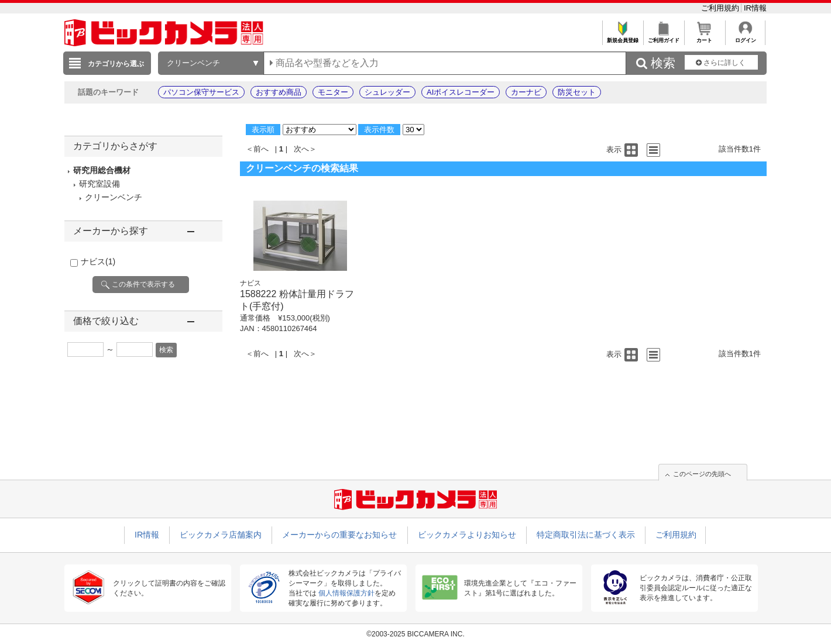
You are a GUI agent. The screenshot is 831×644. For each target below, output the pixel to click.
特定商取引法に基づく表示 (586, 535)
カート (704, 37)
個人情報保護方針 (346, 593)
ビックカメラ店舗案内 (221, 535)
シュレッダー (387, 92)
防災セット (577, 92)
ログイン (745, 37)
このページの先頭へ (702, 474)
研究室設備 (99, 184)
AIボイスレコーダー (461, 92)
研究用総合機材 (102, 170)
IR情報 (755, 8)
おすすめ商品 (279, 92)
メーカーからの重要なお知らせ (339, 535)
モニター (333, 92)
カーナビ (526, 92)
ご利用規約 (721, 8)
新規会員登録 (622, 37)
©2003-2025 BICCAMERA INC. (415, 634)
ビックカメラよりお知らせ (467, 535)
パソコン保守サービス (201, 92)
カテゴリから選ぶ (116, 64)
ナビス (98, 261)
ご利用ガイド (663, 37)
